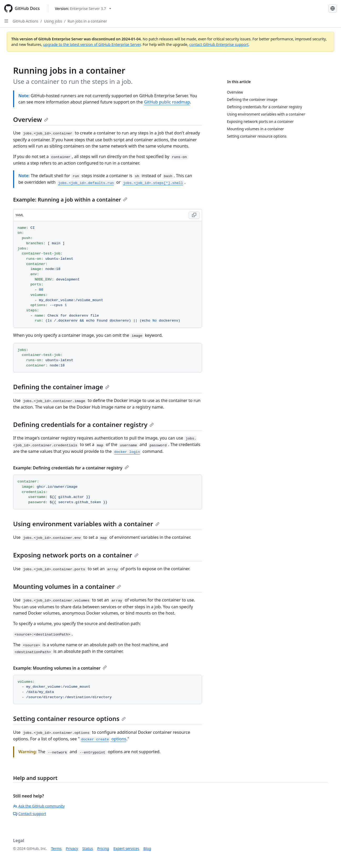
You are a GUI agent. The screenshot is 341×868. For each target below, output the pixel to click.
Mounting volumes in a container (67, 586)
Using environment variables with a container (86, 524)
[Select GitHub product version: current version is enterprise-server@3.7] (83, 9)
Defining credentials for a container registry (83, 424)
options (103, 739)
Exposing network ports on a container (76, 555)
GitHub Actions (25, 21)
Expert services (126, 848)
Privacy (72, 848)
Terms (56, 848)
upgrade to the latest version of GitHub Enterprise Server (92, 44)
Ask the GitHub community (39, 806)
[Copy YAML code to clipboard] (194, 215)
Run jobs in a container (87, 21)
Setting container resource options (69, 718)
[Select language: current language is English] (333, 8)
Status (88, 848)
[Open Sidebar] (6, 21)
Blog (147, 848)
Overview (31, 119)
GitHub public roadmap (167, 102)
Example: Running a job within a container (70, 200)
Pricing (103, 848)
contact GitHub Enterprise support (219, 44)
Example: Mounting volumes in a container (60, 668)
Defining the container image (61, 387)
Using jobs (53, 21)
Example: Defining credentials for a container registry (71, 468)
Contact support (30, 814)
